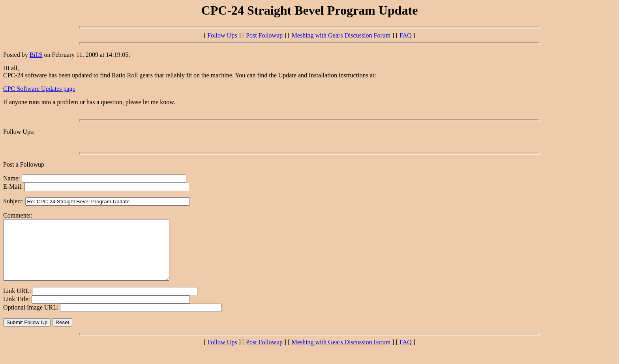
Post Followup (264, 35)
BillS (36, 55)
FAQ (406, 35)
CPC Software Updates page (39, 89)
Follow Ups (222, 35)
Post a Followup (24, 164)
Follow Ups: (19, 132)
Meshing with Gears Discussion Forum (341, 35)
